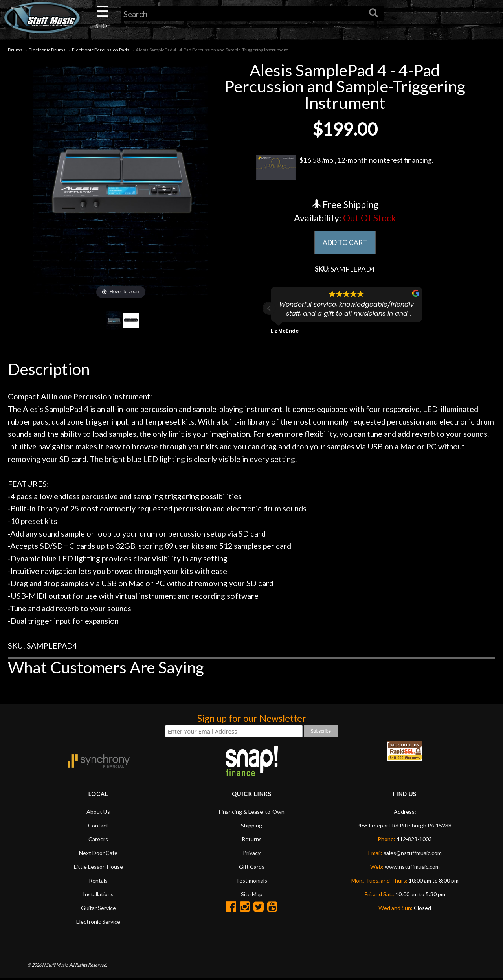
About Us (98, 813)
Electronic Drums (47, 51)
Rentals (98, 882)
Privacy (252, 854)
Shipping (251, 827)
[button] (269, 310)
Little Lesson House (98, 868)
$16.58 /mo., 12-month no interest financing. (345, 168)
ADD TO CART (345, 243)
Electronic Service (98, 923)
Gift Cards (252, 868)
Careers (98, 841)
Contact (98, 827)
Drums (15, 51)
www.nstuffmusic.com (412, 868)
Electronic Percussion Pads (101, 51)
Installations (98, 896)
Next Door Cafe (98, 854)
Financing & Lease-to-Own (252, 813)
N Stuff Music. (55, 966)
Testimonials (251, 882)
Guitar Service (98, 909)
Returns (252, 841)
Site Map (252, 896)
